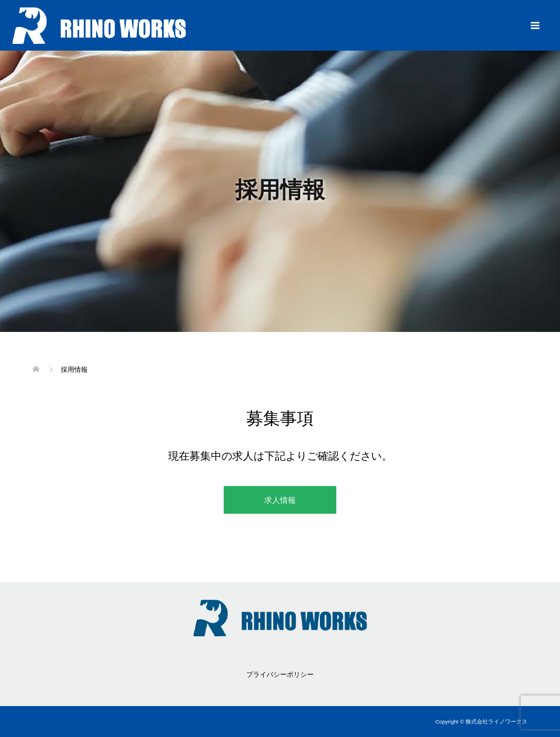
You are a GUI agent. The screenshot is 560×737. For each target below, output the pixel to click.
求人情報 (280, 500)
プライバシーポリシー (280, 675)
